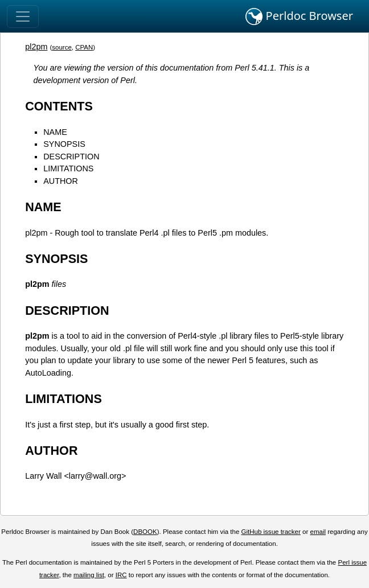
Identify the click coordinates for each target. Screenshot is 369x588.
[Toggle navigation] (23, 17)
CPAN (84, 47)
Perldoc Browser (299, 17)
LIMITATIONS (68, 168)
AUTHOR (61, 181)
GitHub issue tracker (271, 532)
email (318, 532)
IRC (121, 575)
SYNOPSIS (64, 144)
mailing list (89, 575)
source (62, 47)
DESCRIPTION (71, 157)
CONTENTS (59, 106)
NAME (55, 132)
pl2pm (36, 47)
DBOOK (145, 532)
